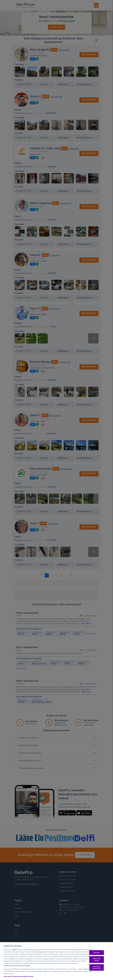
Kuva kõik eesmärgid (97, 967)
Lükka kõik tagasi (97, 959)
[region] (56, 961)
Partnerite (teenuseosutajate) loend (19, 976)
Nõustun (97, 953)
